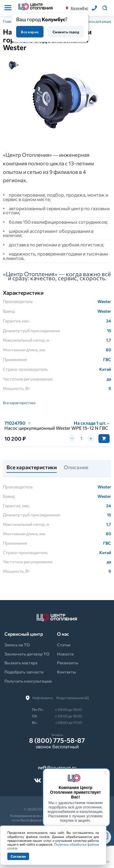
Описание (76, 467)
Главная (9, 21)
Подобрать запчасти (24, 672)
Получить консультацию (28, 681)
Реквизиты (68, 663)
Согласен (18, 856)
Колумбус (80, 8)
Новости (65, 654)
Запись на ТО (17, 645)
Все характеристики (19, 403)
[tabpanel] (66, 100)
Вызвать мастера (21, 663)
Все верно (30, 32)
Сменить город (66, 32)
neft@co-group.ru (57, 767)
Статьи (64, 645)
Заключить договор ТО (27, 654)
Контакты (67, 672)
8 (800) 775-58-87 (57, 740)
